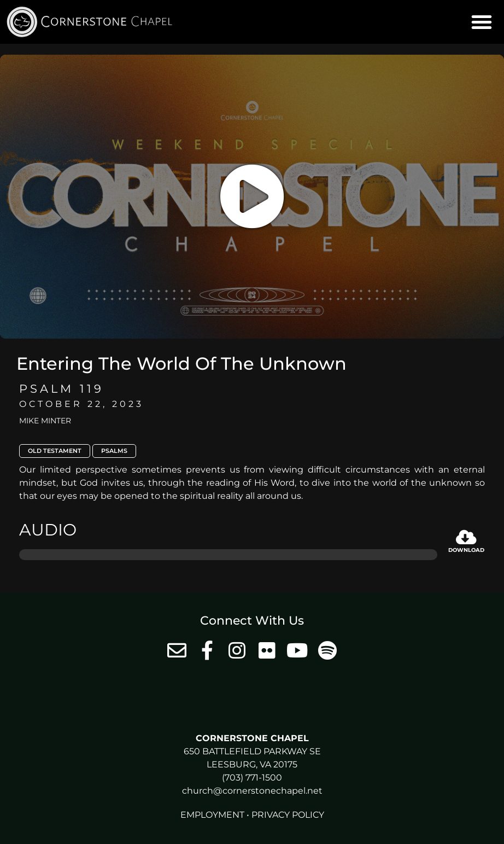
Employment (212, 815)
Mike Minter (45, 421)
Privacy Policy (288, 815)
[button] (482, 22)
